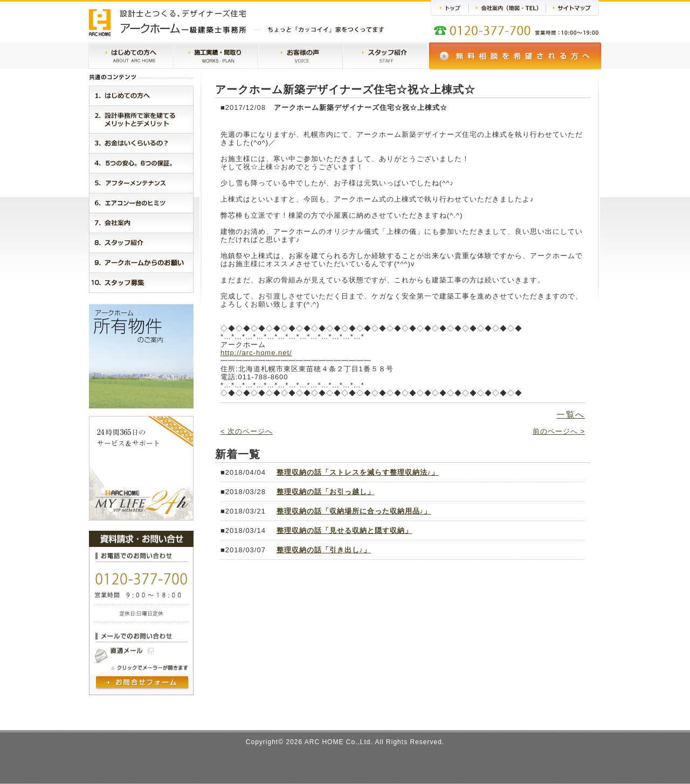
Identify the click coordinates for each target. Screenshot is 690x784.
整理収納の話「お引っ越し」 (326, 492)
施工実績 (216, 57)
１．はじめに (141, 96)
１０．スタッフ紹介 (141, 283)
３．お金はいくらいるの (141, 143)
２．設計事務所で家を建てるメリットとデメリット (141, 119)
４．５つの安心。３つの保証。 (141, 163)
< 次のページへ (247, 431)
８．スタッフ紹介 (141, 243)
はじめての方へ (131, 57)
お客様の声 (300, 57)
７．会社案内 (141, 223)
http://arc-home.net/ (256, 353)
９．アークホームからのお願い (141, 263)
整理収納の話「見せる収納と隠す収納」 (344, 530)
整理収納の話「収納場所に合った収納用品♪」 (354, 511)
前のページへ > (559, 431)
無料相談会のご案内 (516, 56)
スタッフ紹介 (385, 57)
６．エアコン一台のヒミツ (141, 203)
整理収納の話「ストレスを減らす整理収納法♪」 (358, 472)
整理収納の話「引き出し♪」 (324, 550)
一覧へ (571, 415)
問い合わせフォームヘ (143, 683)
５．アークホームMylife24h (141, 183)
